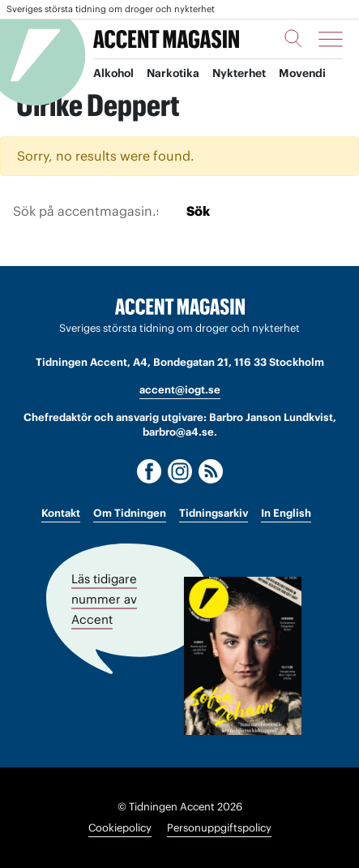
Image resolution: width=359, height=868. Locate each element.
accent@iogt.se (180, 390)
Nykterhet (244, 74)
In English (286, 513)
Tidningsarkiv (214, 513)
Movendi (309, 74)
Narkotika (176, 74)
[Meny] (331, 39)
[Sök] (293, 38)
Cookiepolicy (120, 828)
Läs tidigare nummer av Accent (104, 599)
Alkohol (115, 74)
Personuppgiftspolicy (219, 828)
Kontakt (61, 513)
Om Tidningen (130, 513)
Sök (198, 211)
